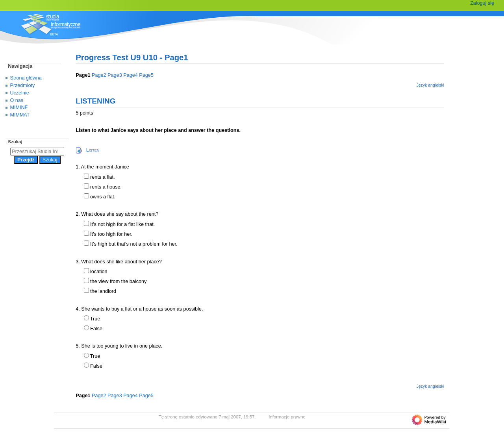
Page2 (99, 75)
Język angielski (430, 85)
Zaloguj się (482, 3)
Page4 (131, 75)
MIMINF (19, 107)
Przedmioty (23, 85)
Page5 (146, 75)
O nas (17, 100)
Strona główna (26, 78)
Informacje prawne (287, 417)
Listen (93, 150)
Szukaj (15, 142)
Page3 (115, 75)
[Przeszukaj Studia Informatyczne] (37, 152)
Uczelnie (20, 93)
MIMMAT (20, 115)
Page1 (83, 75)
